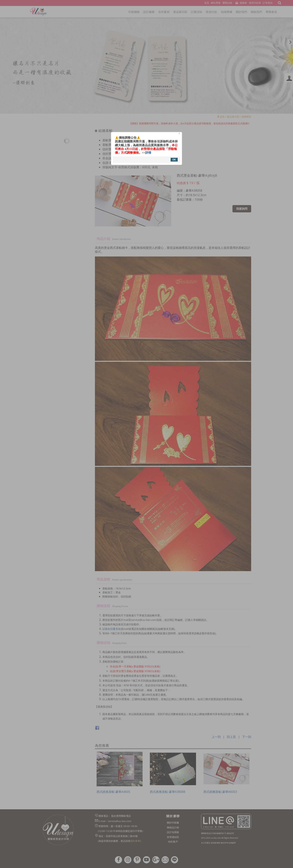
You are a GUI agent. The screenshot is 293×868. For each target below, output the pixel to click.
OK (174, 160)
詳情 (148, 153)
